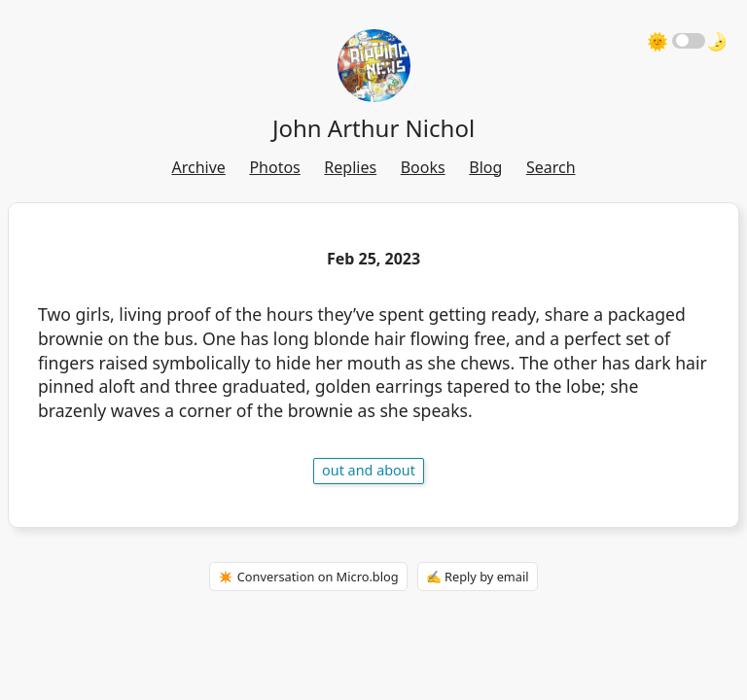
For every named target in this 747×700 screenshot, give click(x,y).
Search (551, 167)
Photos (274, 167)
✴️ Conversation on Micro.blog (308, 577)
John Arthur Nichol (373, 128)
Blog (485, 167)
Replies (350, 167)
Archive (198, 167)
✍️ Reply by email (478, 577)
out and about (369, 470)
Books (423, 167)
